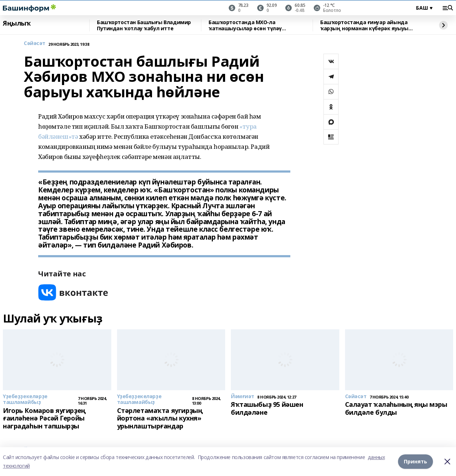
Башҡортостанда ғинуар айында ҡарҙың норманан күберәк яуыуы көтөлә (364, 25)
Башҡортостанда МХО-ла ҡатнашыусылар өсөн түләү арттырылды (245, 25)
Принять (415, 461)
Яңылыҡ (17, 23)
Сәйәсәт (35, 43)
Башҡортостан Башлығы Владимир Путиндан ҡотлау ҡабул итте (144, 25)
